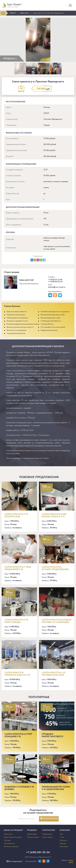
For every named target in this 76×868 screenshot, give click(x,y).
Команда (63, 843)
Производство (9, 843)
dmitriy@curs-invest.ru (57, 287)
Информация (32, 834)
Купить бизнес (48, 837)
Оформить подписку (49, 819)
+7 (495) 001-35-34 (55, 282)
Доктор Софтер (71, 861)
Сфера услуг (24, 13)
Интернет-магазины (11, 847)
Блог (61, 834)
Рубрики (13, 13)
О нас (62, 837)
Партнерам (64, 847)
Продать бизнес (33, 837)
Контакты (63, 840)
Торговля (7, 840)
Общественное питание (13, 837)
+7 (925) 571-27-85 (55, 280)
